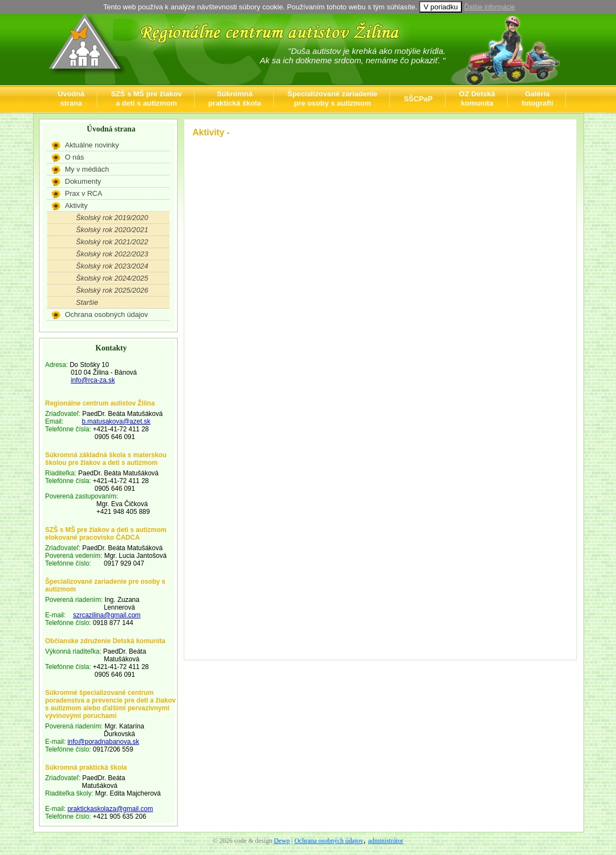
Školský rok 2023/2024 (112, 266)
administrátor (386, 841)
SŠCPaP (418, 99)
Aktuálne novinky (92, 145)
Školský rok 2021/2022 (112, 242)
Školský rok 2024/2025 (112, 278)
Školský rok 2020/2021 (112, 230)
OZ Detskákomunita (477, 98)
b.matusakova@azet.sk (116, 421)
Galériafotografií (537, 98)
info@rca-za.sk (93, 380)
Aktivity (76, 205)
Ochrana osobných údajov (106, 314)
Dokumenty (83, 181)
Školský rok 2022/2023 (112, 254)
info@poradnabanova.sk (103, 742)
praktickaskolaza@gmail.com (111, 809)
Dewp (282, 841)
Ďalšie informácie (490, 7)
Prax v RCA (84, 193)
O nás (75, 157)
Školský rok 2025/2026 (112, 290)
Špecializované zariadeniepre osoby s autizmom (333, 98)
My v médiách (87, 169)
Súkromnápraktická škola (235, 98)
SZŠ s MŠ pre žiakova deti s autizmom (147, 98)
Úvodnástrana (71, 98)
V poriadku (441, 7)
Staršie (87, 302)
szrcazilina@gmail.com (107, 615)
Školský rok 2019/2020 (112, 218)
